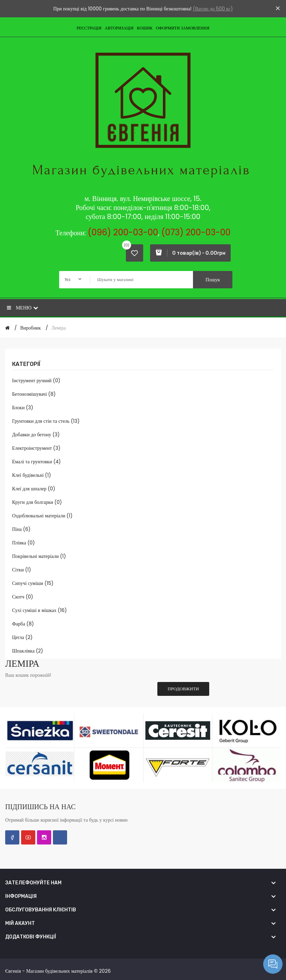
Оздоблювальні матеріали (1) (42, 516)
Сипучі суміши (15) (33, 583)
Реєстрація (89, 28)
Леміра (59, 328)
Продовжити (183, 689)
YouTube (28, 837)
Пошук (213, 280)
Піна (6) (21, 529)
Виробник (30, 328)
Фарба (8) (23, 624)
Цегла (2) (22, 637)
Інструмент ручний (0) (36, 380)
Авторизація (119, 28)
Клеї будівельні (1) (31, 475)
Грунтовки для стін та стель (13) (46, 421)
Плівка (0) (24, 543)
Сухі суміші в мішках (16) (39, 610)
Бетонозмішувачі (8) (34, 394)
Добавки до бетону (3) (36, 435)
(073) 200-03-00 (196, 232)
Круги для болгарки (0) (37, 502)
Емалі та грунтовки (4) (36, 462)
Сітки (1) (22, 570)
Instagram (44, 837)
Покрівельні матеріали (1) (39, 556)
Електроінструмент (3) (36, 448)
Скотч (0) (23, 597)
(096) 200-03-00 (123, 232)
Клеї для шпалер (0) (34, 489)
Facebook (12, 837)
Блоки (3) (23, 408)
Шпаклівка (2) (27, 651)
